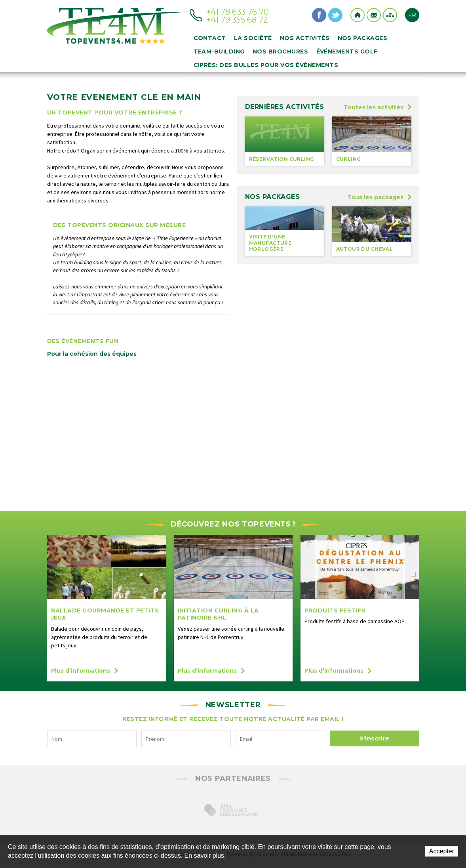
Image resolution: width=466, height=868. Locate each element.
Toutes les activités (378, 107)
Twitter (335, 15)
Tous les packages (379, 197)
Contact (374, 15)
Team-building (219, 52)
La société (253, 38)
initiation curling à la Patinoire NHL (219, 614)
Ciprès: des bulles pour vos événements (266, 65)
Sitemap (390, 15)
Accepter (442, 851)
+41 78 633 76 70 (238, 12)
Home (358, 15)
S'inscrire (375, 738)
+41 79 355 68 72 (237, 20)
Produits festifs (335, 610)
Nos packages (363, 38)
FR (412, 15)
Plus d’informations (85, 671)
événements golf (347, 52)
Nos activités (305, 38)
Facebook (319, 15)
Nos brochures (281, 52)
